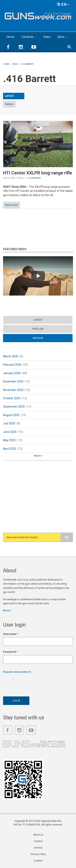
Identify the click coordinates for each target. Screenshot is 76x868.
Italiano (9, 104)
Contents (28, 37)
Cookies (38, 861)
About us (38, 835)
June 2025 (10, 432)
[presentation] (34, 684)
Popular (38, 329)
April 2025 (10, 449)
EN (63, 4)
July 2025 (9, 423)
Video (47, 37)
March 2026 (11, 356)
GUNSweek (35, 178)
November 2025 (13, 390)
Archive (38, 338)
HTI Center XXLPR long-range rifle (38, 173)
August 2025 (11, 415)
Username (11, 634)
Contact (38, 841)
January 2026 (12, 373)
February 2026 (12, 365)
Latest (38, 320)
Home (11, 37)
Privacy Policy (38, 854)
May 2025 (9, 440)
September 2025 (14, 407)
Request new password (17, 672)
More (61, 37)
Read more (11, 205)
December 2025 (13, 381)
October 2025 (12, 398)
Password (10, 652)
